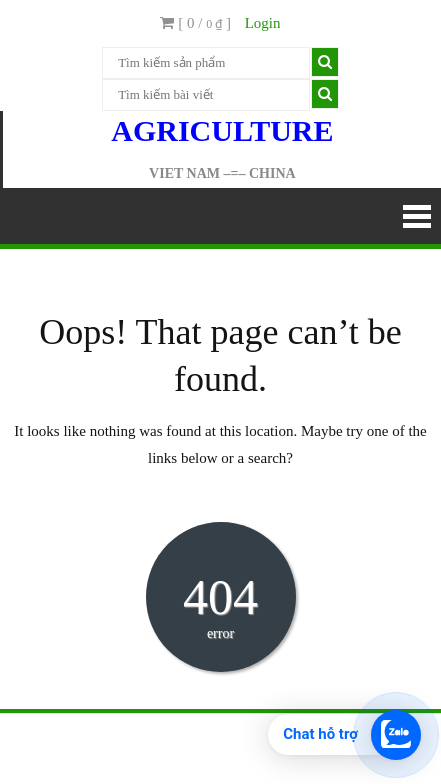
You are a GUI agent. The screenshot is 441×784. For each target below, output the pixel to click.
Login (263, 23)
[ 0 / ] (195, 23)
